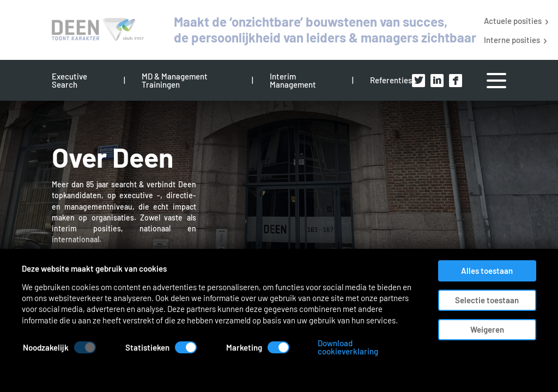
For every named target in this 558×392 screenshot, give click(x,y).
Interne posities (512, 39)
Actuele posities (513, 20)
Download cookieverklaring (410, 364)
